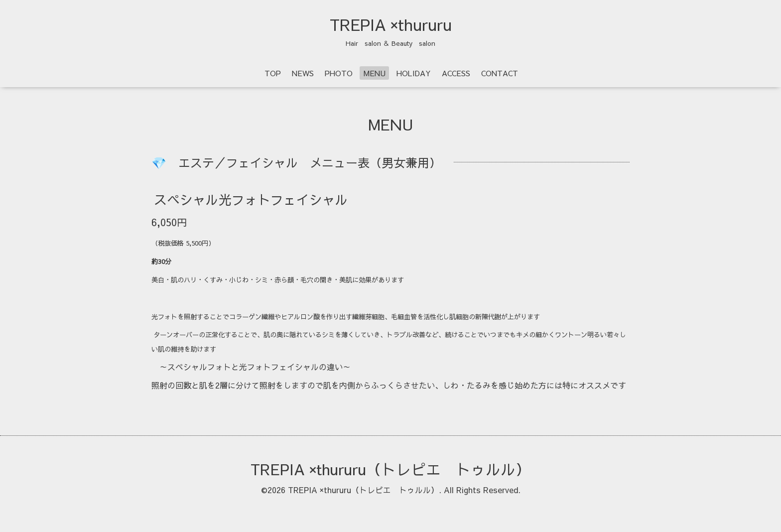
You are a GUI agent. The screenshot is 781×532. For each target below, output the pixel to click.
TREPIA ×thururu (391, 24)
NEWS (303, 73)
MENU (375, 73)
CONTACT (500, 73)
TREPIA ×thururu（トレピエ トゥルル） (390, 469)
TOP (273, 73)
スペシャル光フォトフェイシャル (251, 199)
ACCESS (456, 73)
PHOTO (339, 73)
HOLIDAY (414, 73)
